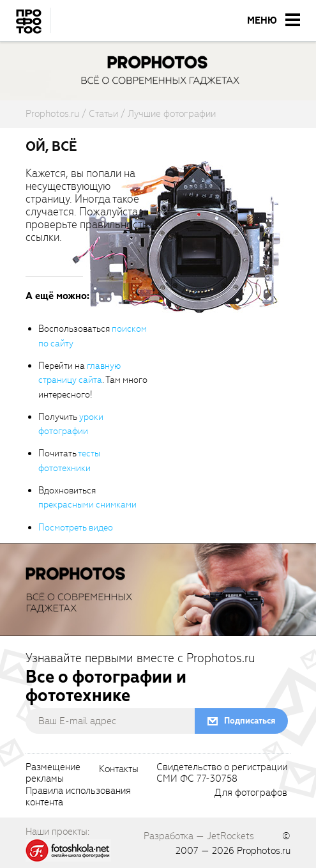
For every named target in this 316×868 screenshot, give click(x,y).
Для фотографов (251, 793)
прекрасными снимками (87, 505)
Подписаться (250, 721)
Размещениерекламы (53, 773)
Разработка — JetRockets (199, 836)
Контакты (119, 770)
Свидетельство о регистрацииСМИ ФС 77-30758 (222, 773)
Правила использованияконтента (78, 797)
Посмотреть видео (76, 528)
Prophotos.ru (264, 851)
